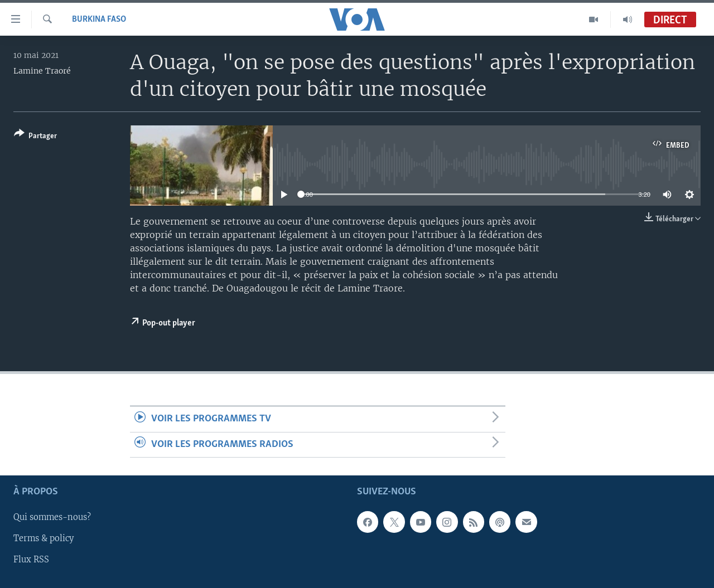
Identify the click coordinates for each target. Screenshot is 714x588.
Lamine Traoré (42, 71)
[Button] (35, 137)
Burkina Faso (99, 20)
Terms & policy (44, 538)
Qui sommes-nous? (52, 517)
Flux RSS (31, 560)
